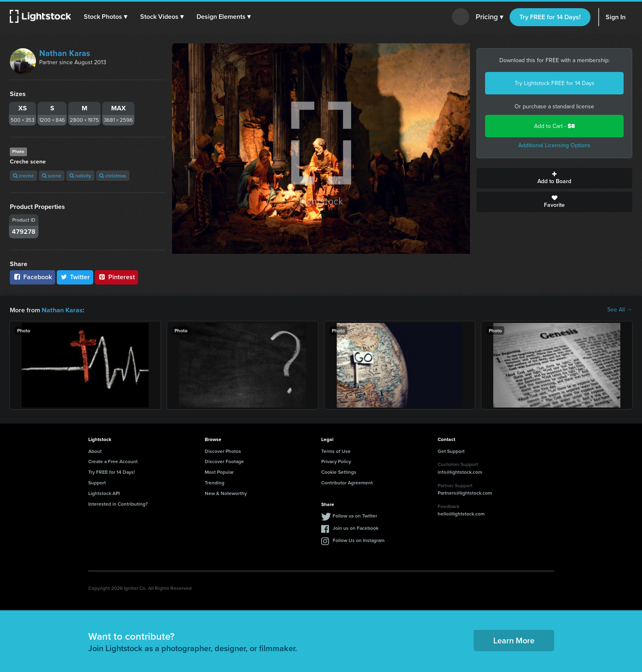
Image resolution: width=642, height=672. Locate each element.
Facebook (32, 277)
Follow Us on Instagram (359, 540)
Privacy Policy (336, 461)
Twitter (75, 277)
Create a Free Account (113, 461)
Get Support (451, 451)
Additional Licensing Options (554, 145)
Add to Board (554, 178)
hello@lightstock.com (461, 513)
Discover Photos (223, 451)
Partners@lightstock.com (465, 492)
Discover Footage (224, 461)
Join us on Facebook (356, 528)
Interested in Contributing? (118, 503)
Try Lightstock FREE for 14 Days (555, 83)
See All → (620, 310)
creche (23, 176)
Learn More (514, 640)
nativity (80, 176)
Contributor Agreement (347, 482)
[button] (106, 17)
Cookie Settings (339, 472)
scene (52, 176)
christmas (113, 176)
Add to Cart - (555, 126)
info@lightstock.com (460, 472)
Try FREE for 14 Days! (550, 17)
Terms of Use (336, 451)
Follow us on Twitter (355, 515)
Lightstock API (104, 493)
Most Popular (219, 472)
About (95, 451)
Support (97, 482)
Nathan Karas (65, 53)
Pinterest (116, 277)
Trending (215, 482)
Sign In (616, 17)
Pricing (489, 17)
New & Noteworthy (226, 493)
